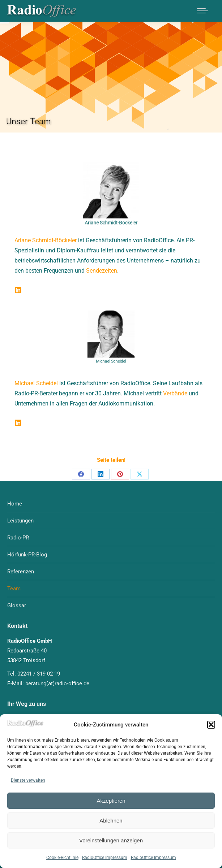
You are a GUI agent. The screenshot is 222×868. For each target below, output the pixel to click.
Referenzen (21, 572)
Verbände (175, 393)
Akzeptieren (111, 801)
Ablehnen (111, 821)
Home (15, 504)
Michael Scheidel (36, 383)
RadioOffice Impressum (105, 858)
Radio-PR (18, 538)
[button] (211, 725)
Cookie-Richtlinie (62, 858)
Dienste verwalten (28, 780)
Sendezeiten (102, 271)
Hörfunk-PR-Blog (27, 555)
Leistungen (20, 521)
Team (14, 589)
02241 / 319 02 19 (39, 674)
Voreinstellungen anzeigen (111, 840)
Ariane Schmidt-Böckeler (46, 240)
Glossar (17, 606)
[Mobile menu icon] (202, 11)
